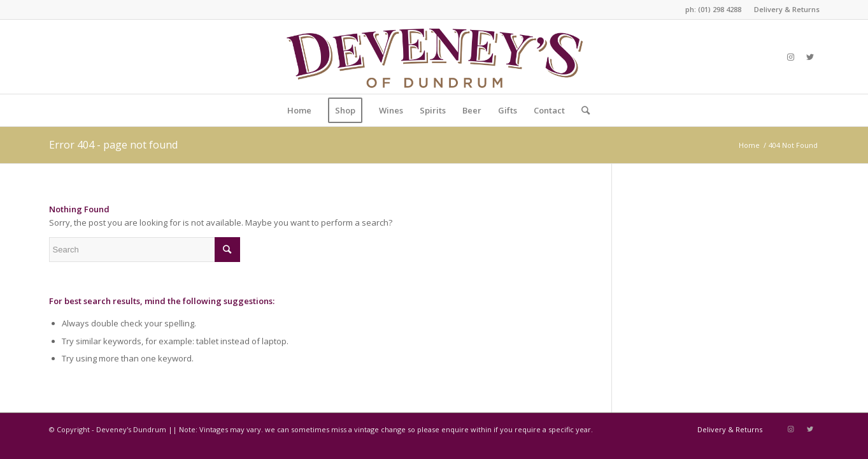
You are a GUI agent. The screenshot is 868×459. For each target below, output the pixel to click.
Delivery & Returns (787, 9)
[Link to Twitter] (810, 57)
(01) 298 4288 (720, 9)
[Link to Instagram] (791, 57)
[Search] (581, 110)
